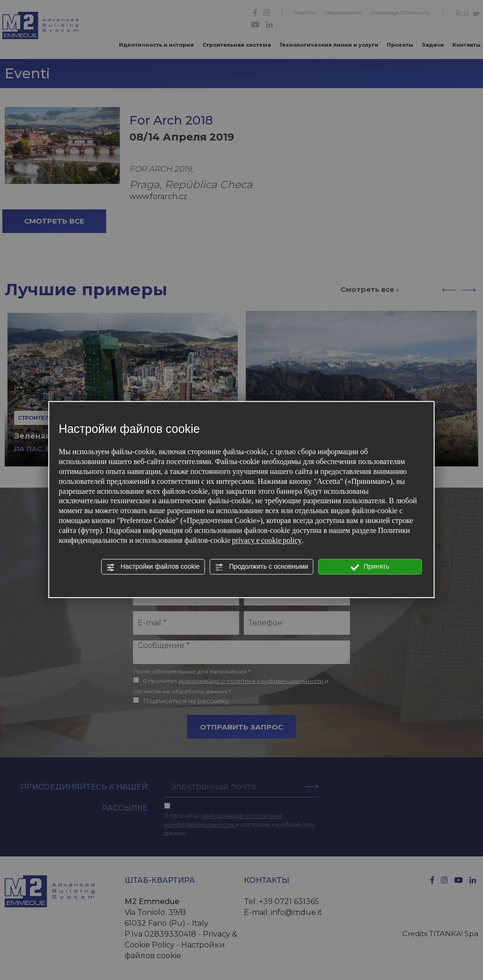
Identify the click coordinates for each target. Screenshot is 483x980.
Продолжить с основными (262, 567)
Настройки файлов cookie (153, 567)
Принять (370, 567)
